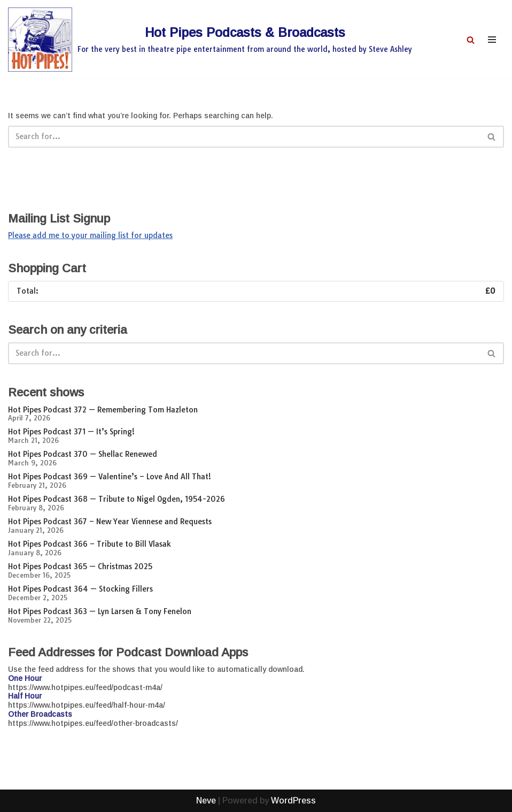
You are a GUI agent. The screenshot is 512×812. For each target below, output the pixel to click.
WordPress (293, 800)
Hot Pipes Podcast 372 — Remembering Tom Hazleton (103, 410)
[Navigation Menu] (492, 40)
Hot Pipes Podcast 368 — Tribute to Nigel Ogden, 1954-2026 (117, 499)
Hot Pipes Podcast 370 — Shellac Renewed (83, 454)
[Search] (471, 40)
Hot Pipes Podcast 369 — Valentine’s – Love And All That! (110, 477)
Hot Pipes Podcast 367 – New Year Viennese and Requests (110, 522)
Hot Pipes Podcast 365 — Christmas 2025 (80, 566)
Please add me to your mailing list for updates (90, 235)
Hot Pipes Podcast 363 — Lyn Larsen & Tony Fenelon (100, 611)
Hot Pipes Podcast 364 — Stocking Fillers (80, 589)
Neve (206, 800)
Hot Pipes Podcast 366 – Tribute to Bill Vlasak (90, 544)
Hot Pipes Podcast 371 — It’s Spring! (71, 432)
